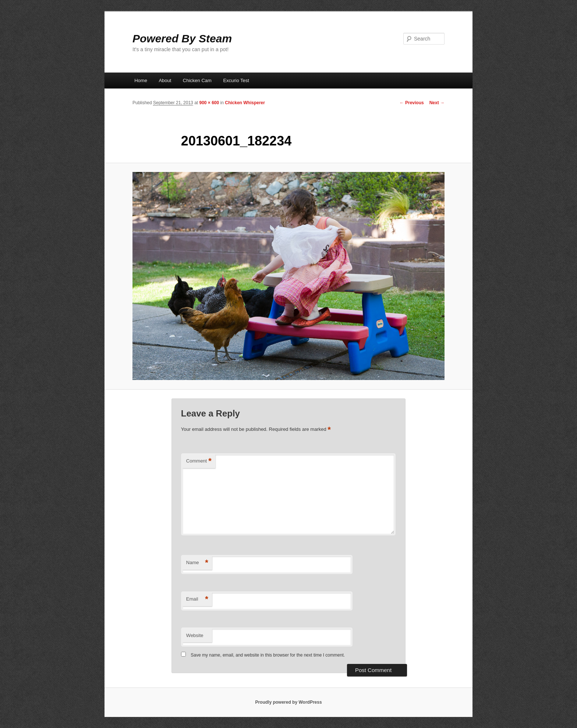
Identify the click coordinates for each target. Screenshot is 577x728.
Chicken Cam (197, 80)
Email (197, 599)
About (165, 80)
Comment (199, 461)
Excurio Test (236, 80)
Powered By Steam (182, 38)
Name (197, 563)
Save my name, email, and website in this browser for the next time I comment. (268, 655)
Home (141, 80)
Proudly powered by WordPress (288, 702)
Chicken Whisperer (245, 103)
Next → (437, 103)
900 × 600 (209, 103)
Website (195, 635)
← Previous (412, 103)
